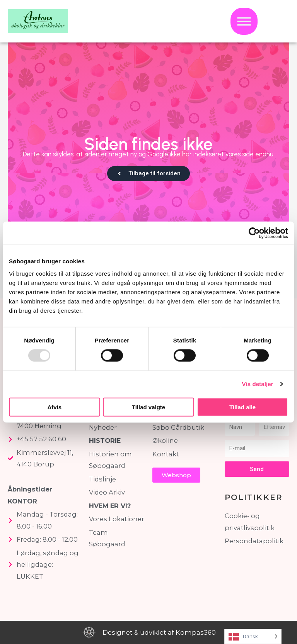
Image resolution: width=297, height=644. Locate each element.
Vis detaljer (258, 384)
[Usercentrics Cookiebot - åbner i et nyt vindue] (254, 233)
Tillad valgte (148, 407)
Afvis (54, 407)
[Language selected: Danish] (253, 636)
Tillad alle (242, 407)
